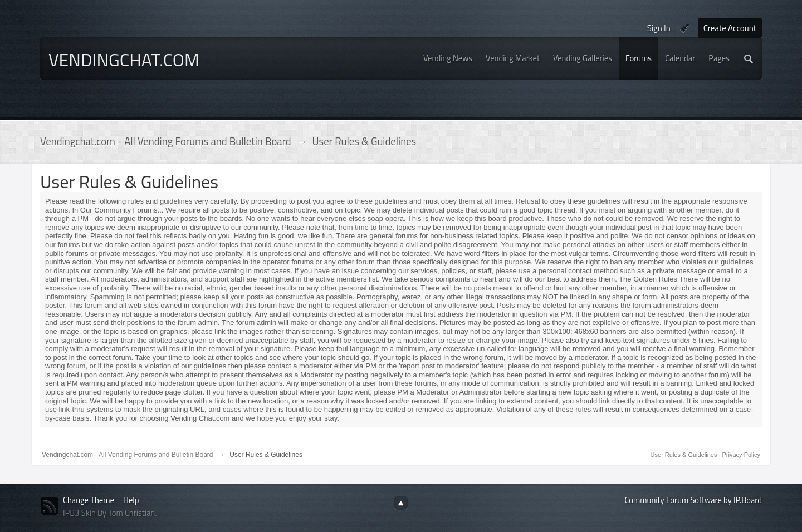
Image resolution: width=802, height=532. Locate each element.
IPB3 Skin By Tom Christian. (110, 513)
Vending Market (513, 58)
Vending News (448, 58)
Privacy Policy (741, 455)
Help (131, 500)
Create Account (730, 28)
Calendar (680, 58)
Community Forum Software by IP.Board (693, 500)
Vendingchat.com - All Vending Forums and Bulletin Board (128, 455)
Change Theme (89, 500)
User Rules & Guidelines (685, 455)
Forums (639, 58)
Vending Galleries (583, 58)
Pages (719, 58)
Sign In (659, 28)
